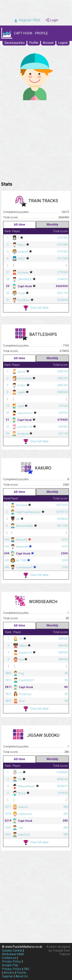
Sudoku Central (12, 951)
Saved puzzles (14, 43)
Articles (9, 973)
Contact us (9, 958)
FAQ (26, 969)
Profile (34, 43)
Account (48, 43)
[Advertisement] (36, 140)
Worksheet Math (13, 954)
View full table (36, 308)
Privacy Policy (12, 961)
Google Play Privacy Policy (12, 967)
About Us (22, 976)
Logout (63, 43)
